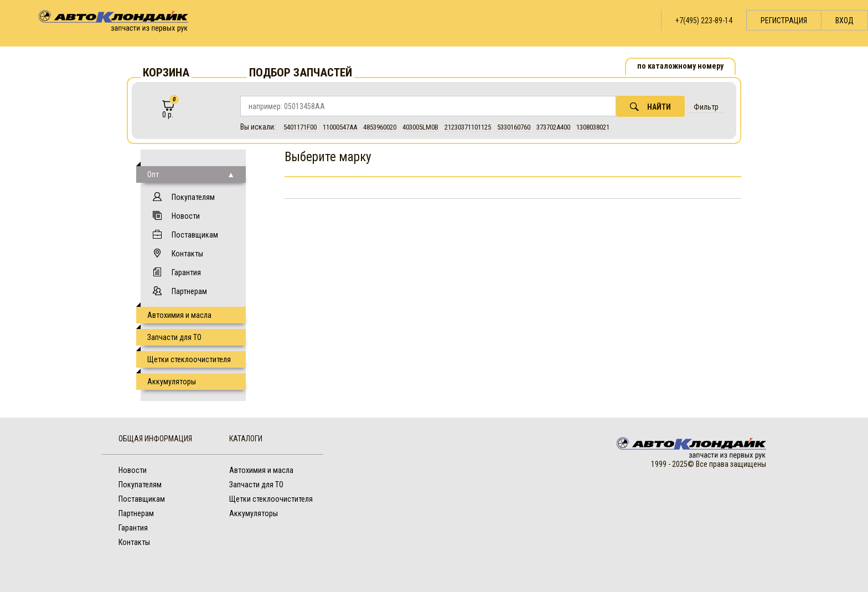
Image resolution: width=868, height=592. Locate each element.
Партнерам (189, 291)
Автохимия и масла (179, 315)
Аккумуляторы (172, 382)
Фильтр (706, 107)
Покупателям (193, 197)
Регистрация (784, 20)
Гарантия (186, 272)
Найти (650, 107)
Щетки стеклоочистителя (189, 359)
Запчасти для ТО (174, 337)
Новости (186, 216)
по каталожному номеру (680, 66)
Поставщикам (195, 235)
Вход (844, 20)
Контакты (187, 254)
